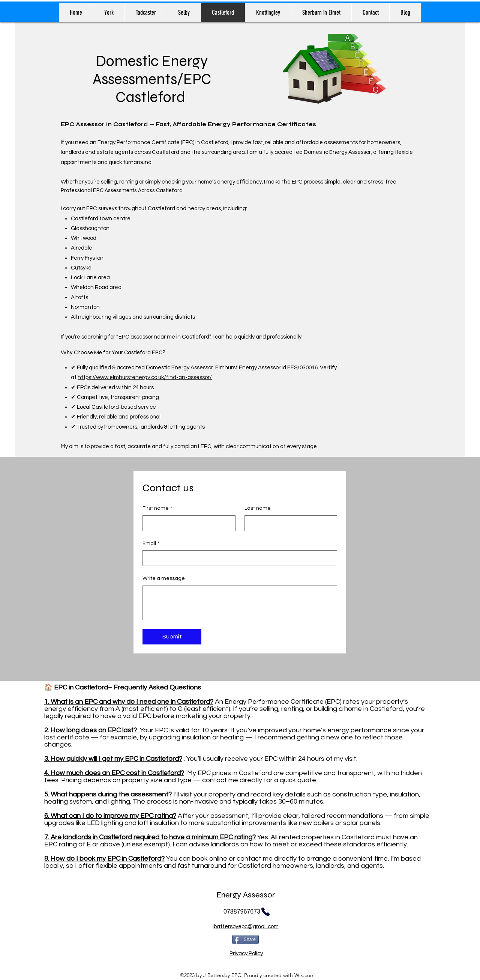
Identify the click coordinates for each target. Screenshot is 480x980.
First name (157, 509)
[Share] (245, 939)
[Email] (238, 558)
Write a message (164, 578)
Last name (258, 508)
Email (151, 544)
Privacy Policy (246, 954)
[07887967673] (247, 912)
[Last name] (289, 523)
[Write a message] (240, 603)
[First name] (187, 523)
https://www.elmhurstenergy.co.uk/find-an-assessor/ (145, 377)
